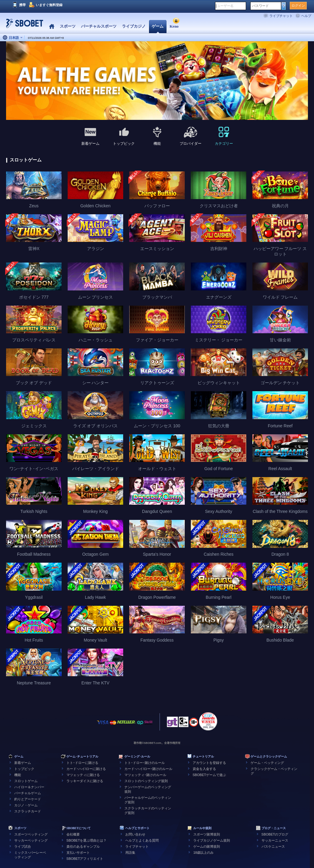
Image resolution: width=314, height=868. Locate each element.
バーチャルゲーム (28, 793)
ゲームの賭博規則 (207, 846)
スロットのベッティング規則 (146, 781)
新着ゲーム (23, 763)
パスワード (260, 6)
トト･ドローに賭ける (82, 763)
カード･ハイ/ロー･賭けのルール (148, 769)
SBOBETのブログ (275, 834)
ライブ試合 (23, 846)
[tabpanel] (157, 81)
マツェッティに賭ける (83, 775)
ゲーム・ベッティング (267, 763)
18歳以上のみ (203, 853)
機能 (18, 775)
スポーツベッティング (31, 834)
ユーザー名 (225, 6)
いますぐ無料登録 (49, 5)
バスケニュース (273, 846)
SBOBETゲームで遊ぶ (209, 775)
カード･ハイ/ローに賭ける (86, 769)
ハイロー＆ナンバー (29, 787)
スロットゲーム (26, 781)
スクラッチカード (28, 811)
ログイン (298, 5)
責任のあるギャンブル (83, 846)
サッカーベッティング (31, 840)
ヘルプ (306, 16)
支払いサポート (78, 853)
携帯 (22, 5)
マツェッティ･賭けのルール (145, 775)
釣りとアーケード (28, 799)
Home (52, 27)
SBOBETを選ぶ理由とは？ (87, 840)
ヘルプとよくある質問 (142, 840)
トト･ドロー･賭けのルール (145, 763)
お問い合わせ (135, 834)
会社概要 (73, 834)
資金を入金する (204, 769)
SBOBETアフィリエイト (85, 859)
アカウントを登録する (209, 763)
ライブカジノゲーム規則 (212, 840)
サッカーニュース (275, 840)
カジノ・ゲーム (26, 805)
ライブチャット (281, 16)
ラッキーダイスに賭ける (85, 781)
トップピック (24, 769)
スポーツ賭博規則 (207, 834)
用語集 (130, 853)
